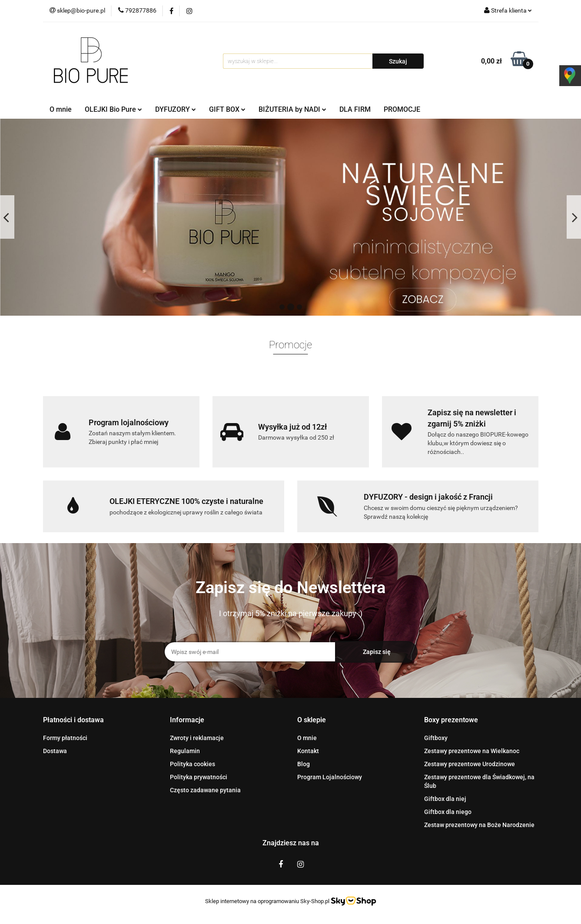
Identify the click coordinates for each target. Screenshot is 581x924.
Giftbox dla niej (445, 799)
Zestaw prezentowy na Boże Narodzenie (479, 825)
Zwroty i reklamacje (197, 738)
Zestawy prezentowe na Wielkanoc (472, 751)
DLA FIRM (355, 109)
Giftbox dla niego (448, 812)
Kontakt (308, 751)
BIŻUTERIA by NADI (292, 109)
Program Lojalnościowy (330, 777)
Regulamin (185, 751)
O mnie (61, 109)
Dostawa (55, 751)
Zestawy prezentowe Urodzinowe (470, 764)
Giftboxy (436, 738)
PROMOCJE (402, 109)
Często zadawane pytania (205, 790)
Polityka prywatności (199, 777)
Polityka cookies (193, 764)
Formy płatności (65, 738)
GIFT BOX (227, 109)
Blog (304, 764)
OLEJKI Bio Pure (113, 109)
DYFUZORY (176, 109)
